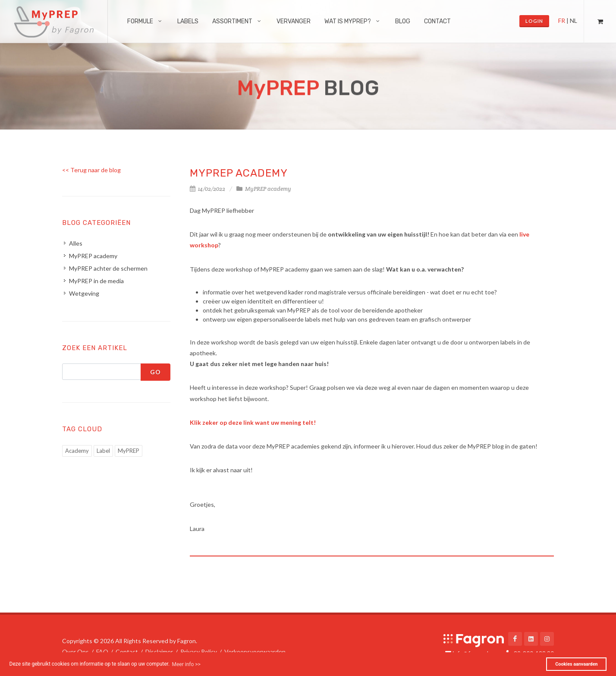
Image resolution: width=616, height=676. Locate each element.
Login (534, 21)
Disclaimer (159, 652)
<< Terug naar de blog (91, 170)
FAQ (102, 652)
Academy (77, 451)
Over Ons (75, 652)
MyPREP (129, 451)
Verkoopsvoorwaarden (255, 652)
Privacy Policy (199, 652)
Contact (127, 652)
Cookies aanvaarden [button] (576, 664)
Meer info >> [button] (186, 664)
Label (103, 451)
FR (562, 21)
